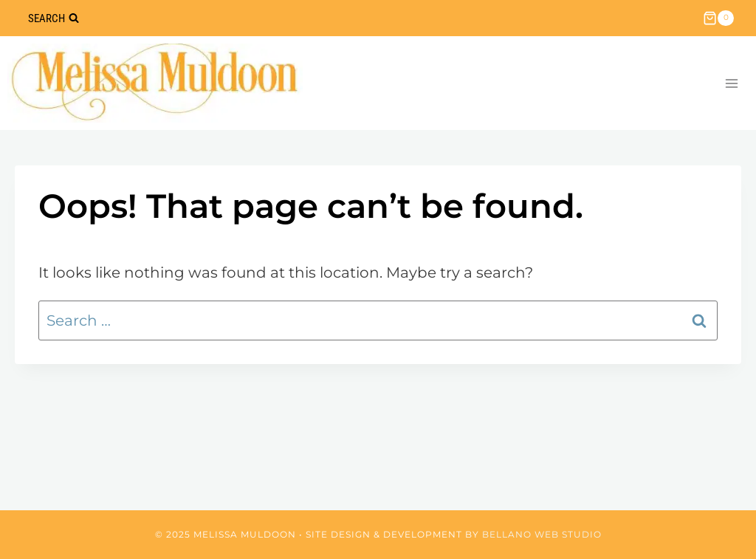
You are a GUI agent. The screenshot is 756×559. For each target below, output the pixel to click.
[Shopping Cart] (718, 18)
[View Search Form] (53, 18)
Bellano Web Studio (542, 534)
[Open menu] (731, 83)
